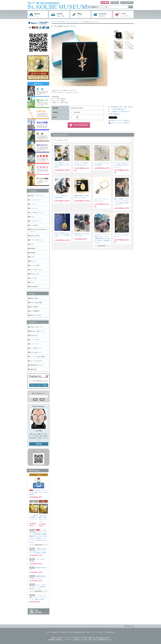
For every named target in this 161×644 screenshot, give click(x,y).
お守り (32, 244)
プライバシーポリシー (98, 632)
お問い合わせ (102, 15)
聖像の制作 (33, 369)
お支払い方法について (37, 327)
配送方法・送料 (67, 632)
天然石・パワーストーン (37, 196)
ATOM (38, 612)
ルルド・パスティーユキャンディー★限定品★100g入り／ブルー (38, 587)
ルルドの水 (33, 278)
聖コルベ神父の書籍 (36, 303)
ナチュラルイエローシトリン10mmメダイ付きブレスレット (121, 165)
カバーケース (34, 208)
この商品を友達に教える (118, 109)
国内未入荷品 (34, 298)
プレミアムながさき (36, 361)
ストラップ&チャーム (36, 240)
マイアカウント (127, 3)
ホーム (38, 15)
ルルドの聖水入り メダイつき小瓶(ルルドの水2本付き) (62, 165)
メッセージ (33, 204)
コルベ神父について (36, 348)
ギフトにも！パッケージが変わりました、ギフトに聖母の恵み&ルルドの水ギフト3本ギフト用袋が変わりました (102, 239)
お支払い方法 (56, 632)
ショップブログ (35, 340)
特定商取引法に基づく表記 (82, 632)
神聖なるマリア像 (35, 315)
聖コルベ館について (36, 352)
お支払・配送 (59, 15)
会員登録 (105, 3)
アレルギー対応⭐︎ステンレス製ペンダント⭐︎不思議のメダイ (62, 235)
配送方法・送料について (37, 331)
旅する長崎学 (34, 307)
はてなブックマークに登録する (120, 123)
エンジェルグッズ (35, 200)
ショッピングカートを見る (39, 385)
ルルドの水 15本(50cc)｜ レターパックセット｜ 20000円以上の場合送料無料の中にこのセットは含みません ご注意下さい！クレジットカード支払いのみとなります (38, 536)
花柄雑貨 (33, 248)
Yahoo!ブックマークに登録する (120, 121)
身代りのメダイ (35, 274)
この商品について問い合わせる (120, 112)
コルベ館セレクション (37, 213)
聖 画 (32, 282)
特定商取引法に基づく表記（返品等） (122, 107)
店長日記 (39, 444)
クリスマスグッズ (35, 221)
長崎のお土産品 (35, 236)
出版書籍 (33, 253)
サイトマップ (34, 344)
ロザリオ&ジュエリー (64, 22)
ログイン (115, 3)
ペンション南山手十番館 (37, 357)
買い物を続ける (115, 114)
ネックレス (76, 22)
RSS (37, 610)
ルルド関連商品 (35, 311)
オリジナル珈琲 (35, 265)
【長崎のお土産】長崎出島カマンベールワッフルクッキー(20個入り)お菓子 (38, 551)
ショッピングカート (123, 15)
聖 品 (32, 217)
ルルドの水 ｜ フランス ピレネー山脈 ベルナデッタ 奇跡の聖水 (38, 492)
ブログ (81, 15)
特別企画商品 (34, 287)
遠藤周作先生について (37, 365)
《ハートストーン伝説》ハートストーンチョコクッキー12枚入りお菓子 (38, 597)
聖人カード (33, 261)
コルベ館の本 (34, 225)
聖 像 (32, 257)
